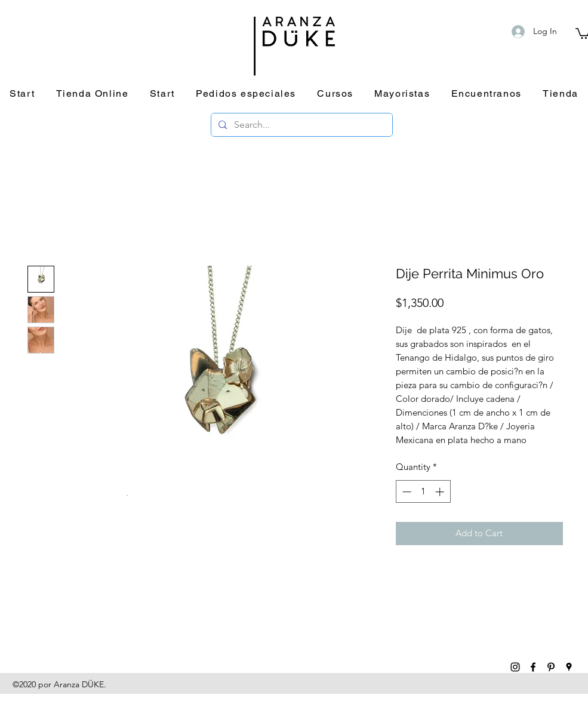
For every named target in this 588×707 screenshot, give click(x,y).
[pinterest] (551, 667)
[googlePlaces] (569, 667)
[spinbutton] (423, 492)
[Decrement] (406, 492)
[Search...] (301, 125)
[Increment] (441, 492)
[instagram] (515, 667)
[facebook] (533, 667)
